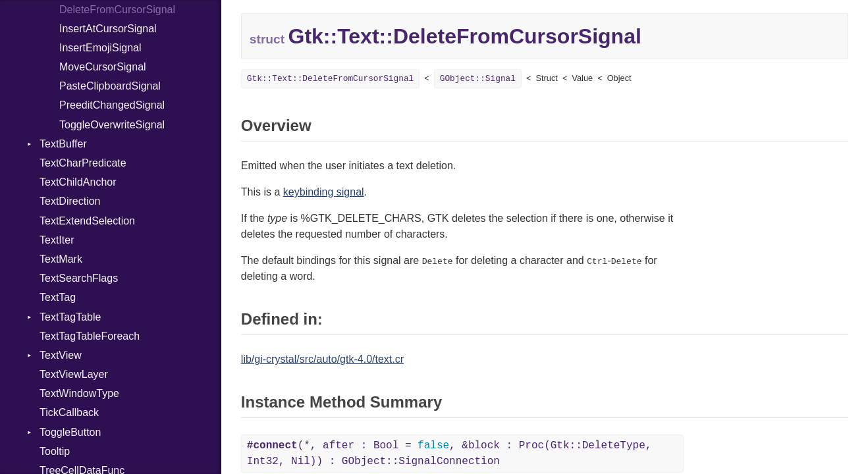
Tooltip (55, 451)
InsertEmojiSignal (100, 48)
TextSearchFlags (79, 278)
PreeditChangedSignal (112, 105)
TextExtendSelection (87, 221)
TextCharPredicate (83, 163)
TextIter (57, 240)
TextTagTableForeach (90, 336)
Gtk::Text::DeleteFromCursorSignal (330, 79)
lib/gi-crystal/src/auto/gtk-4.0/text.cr (322, 359)
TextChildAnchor (78, 182)
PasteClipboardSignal (110, 86)
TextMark (61, 259)
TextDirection (70, 201)
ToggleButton (70, 432)
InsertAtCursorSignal (108, 29)
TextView (61, 355)
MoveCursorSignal (103, 67)
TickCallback (69, 412)
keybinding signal (324, 192)
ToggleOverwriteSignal (112, 125)
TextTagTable (70, 317)
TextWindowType (79, 393)
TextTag (58, 297)
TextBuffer (63, 144)
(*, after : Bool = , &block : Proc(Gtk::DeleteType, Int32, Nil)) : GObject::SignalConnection (449, 454)
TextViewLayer (74, 374)
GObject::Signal (478, 79)
